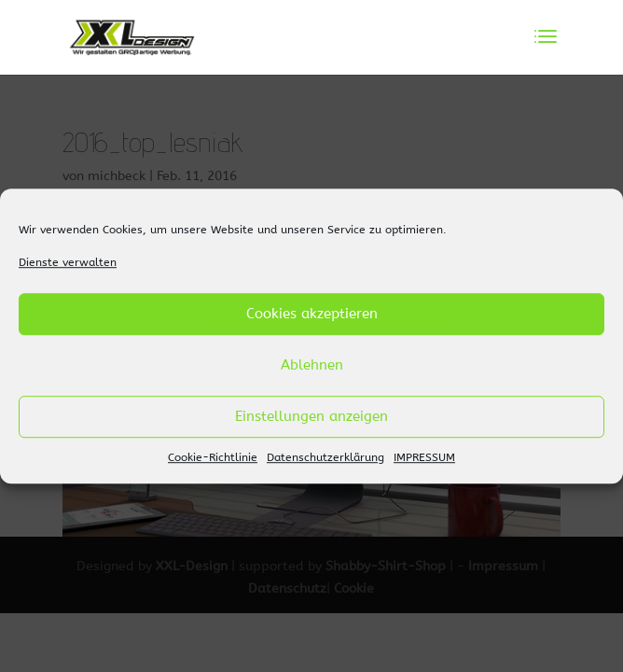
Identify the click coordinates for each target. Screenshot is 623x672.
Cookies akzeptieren (312, 315)
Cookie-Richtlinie (213, 457)
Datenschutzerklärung (325, 457)
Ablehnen (312, 366)
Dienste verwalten (68, 262)
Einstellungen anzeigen (311, 417)
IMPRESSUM (424, 457)
